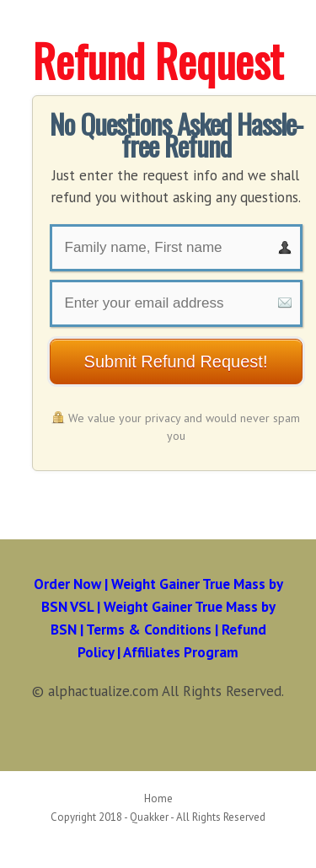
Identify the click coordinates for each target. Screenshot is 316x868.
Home (158, 798)
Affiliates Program (181, 652)
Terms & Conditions (149, 630)
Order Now (67, 584)
